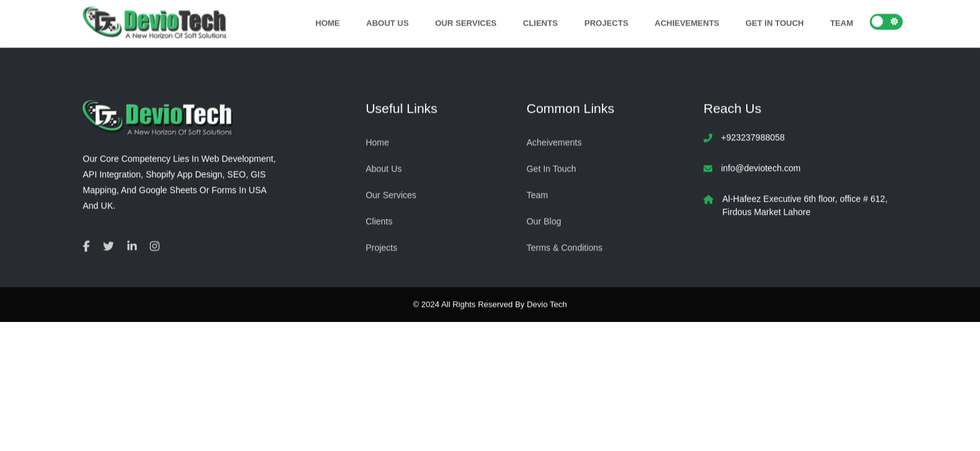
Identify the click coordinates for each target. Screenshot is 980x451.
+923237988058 (753, 137)
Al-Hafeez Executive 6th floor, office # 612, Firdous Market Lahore (805, 205)
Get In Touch (775, 22)
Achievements (687, 22)
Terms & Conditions (565, 247)
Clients (540, 22)
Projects (606, 22)
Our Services (466, 22)
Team (842, 22)
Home (327, 22)
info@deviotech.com (761, 168)
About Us (387, 22)
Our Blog (544, 220)
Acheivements (554, 142)
